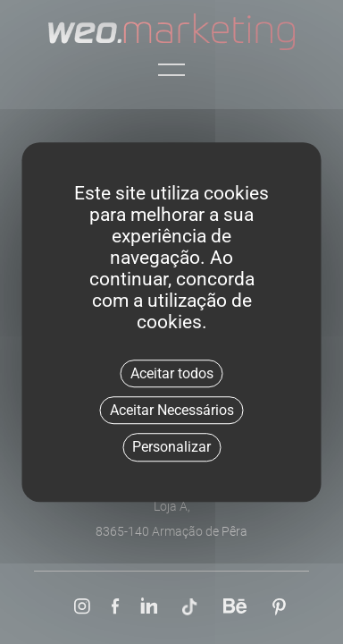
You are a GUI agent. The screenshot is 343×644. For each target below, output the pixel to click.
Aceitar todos (172, 373)
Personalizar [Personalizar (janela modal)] (171, 448)
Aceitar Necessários (172, 410)
